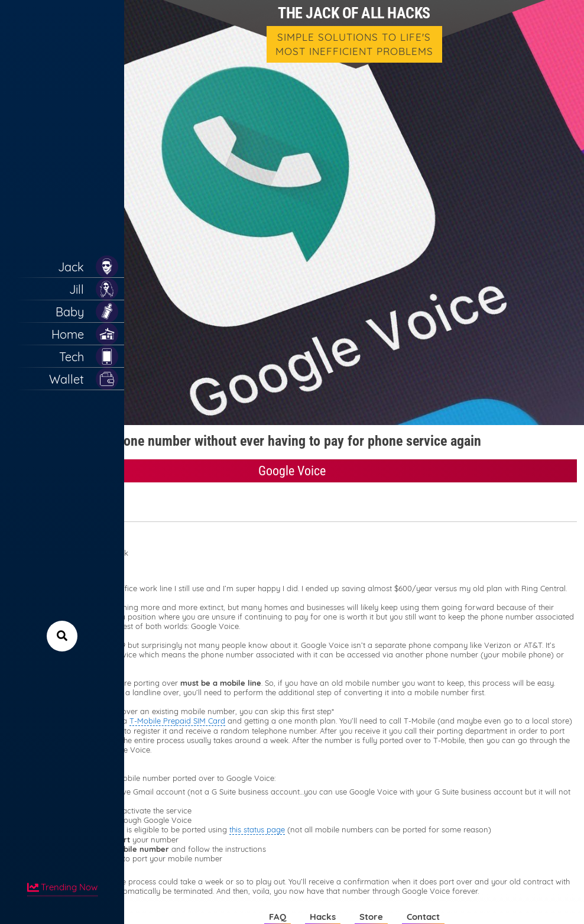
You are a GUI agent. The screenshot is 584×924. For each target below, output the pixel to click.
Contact (423, 917)
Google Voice (292, 471)
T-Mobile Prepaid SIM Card (177, 721)
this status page (257, 829)
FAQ (278, 917)
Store (371, 917)
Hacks (323, 917)
